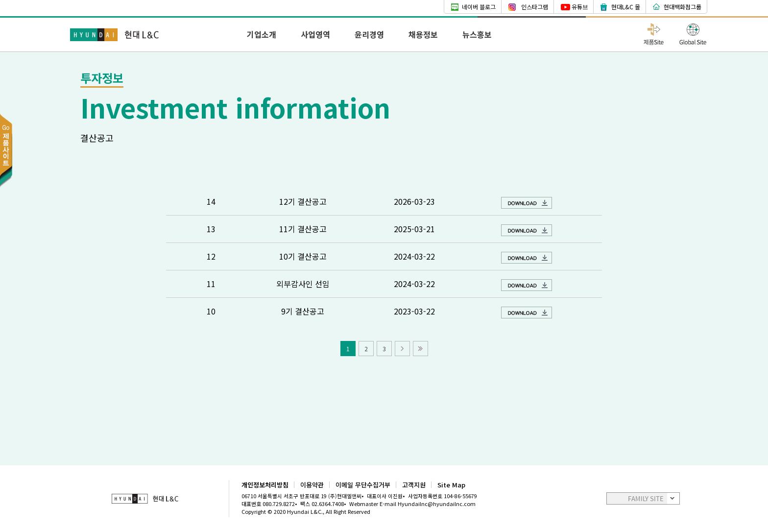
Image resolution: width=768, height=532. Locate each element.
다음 (402, 349)
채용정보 (423, 34)
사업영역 (315, 34)
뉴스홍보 (477, 34)
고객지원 (414, 485)
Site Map (451, 485)
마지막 (420, 349)
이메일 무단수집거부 (363, 485)
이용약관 (312, 485)
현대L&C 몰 (626, 7)
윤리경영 (369, 34)
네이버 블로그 (479, 7)
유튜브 (580, 7)
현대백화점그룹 (683, 7)
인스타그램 (535, 7)
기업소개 (262, 34)
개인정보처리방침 (265, 485)
